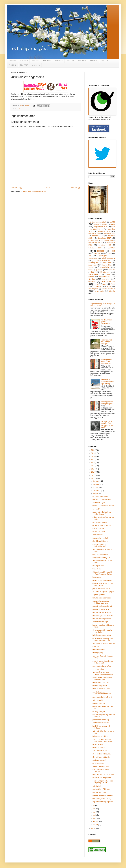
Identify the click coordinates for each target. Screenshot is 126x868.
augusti (96, 494)
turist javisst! (97, 786)
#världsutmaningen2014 (97, 222)
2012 (93, 475)
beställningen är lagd (100, 522)
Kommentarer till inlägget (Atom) (35, 191)
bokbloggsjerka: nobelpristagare (107, 403)
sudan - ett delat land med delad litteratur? (102, 513)
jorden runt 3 (108, 263)
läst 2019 (24, 65)
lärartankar (105, 272)
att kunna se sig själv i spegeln (103, 592)
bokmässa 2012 (104, 231)
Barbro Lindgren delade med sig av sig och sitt (103, 782)
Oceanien (92, 282)
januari (96, 825)
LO (92, 272)
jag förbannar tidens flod (101, 589)
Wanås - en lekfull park (101, 766)
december (97, 481)
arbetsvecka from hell (100, 538)
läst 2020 (36, 65)
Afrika (113, 222)
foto (90, 256)
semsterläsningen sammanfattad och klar (102, 693)
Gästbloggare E (94, 258)
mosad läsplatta (98, 529)
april (95, 815)
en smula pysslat (98, 763)
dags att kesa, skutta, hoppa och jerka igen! (103, 584)
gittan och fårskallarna (100, 554)
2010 (93, 828)
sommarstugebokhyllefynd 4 (102, 666)
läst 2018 (13, 65)
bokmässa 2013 (94, 234)
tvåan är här (97, 569)
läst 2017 (105, 61)
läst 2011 (35, 61)
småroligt (98, 286)
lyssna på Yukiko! (99, 748)
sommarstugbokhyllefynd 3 (102, 697)
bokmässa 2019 (93, 240)
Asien (113, 224)
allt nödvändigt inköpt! (100, 622)
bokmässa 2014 (110, 234)
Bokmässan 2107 (95, 248)
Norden (92, 279)
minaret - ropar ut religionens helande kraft (103, 662)
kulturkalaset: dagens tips (102, 598)
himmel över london (100, 792)
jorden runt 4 (93, 265)
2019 (93, 453)
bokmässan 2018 (95, 243)
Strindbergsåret (93, 289)
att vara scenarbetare (100, 496)
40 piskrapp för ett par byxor (102, 525)
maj (94, 812)
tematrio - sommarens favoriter (103, 506)
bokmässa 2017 (105, 238)
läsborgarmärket (98, 566)
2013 (93, 472)
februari (96, 821)
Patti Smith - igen (99, 503)
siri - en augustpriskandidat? (103, 616)
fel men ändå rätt (99, 669)
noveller (106, 279)
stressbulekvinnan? (99, 650)
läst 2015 (82, 61)
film (109, 253)
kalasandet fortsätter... (100, 736)
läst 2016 (94, 61)
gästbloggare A (105, 256)
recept (105, 284)
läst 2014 (70, 61)
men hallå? (96, 647)
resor (113, 284)
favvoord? (96, 509)
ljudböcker (112, 270)
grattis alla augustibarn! (101, 723)
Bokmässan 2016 (107, 240)
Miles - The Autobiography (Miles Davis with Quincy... (103, 740)
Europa (97, 253)
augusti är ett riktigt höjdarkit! (103, 802)
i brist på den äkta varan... (102, 689)
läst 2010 (24, 61)
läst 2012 (47, 61)
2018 (93, 456)
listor (90, 270)
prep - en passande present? (103, 795)
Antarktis (105, 224)
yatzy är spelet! (98, 700)
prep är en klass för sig (101, 720)
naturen (91, 277)
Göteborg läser (94, 263)
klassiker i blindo (107, 265)
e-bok (113, 251)
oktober (96, 487)
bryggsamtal (97, 577)
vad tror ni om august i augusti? (104, 643)
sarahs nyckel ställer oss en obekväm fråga (102, 678)
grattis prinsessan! (99, 760)
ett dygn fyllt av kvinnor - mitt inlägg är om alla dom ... (107, 425)
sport (109, 286)
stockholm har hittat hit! (101, 683)
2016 (93, 463)
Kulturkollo (105, 267)
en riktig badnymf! (99, 712)
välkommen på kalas (100, 686)
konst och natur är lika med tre (103, 775)
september (97, 491)
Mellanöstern (93, 275)
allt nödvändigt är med (100, 541)
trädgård (112, 291)
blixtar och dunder (99, 703)
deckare (100, 251)
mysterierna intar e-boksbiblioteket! (99, 545)
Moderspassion (98, 535)
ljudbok (99, 270)
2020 (93, 450)
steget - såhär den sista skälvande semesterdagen (103, 673)
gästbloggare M (109, 258)
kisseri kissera (98, 744)
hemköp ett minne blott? (101, 609)
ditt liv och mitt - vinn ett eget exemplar (107, 342)
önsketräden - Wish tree (101, 789)
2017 (93, 460)
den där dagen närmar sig (102, 799)
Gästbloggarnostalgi (103, 261)
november (97, 484)
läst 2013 (59, 61)
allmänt (96, 224)
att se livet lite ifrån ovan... (102, 754)
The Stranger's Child (100, 751)
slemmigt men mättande (101, 757)
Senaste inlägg (17, 188)
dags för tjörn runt (99, 595)
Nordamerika (104, 277)
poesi (97, 284)
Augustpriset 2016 (100, 227)
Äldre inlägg (76, 188)
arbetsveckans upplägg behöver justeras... (101, 602)
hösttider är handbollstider (102, 500)
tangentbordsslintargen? (101, 558)
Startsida (12, 61)
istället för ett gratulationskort (103, 580)
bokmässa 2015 (98, 236)
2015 (93, 466)
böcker (111, 248)
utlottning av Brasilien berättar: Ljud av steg (108, 382)
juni (94, 809)
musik (108, 275)
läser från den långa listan (102, 778)
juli (94, 806)
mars (95, 818)
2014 (93, 469)
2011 (93, 478)
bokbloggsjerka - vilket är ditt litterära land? (107, 362)
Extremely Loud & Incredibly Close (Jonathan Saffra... (102, 573)
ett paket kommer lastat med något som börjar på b (103, 639)
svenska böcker (108, 289)
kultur (20, 109)
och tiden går (108, 281)
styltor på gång (98, 653)
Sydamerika (100, 291)
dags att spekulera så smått (102, 606)
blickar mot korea (99, 532)
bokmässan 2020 (105, 245)
